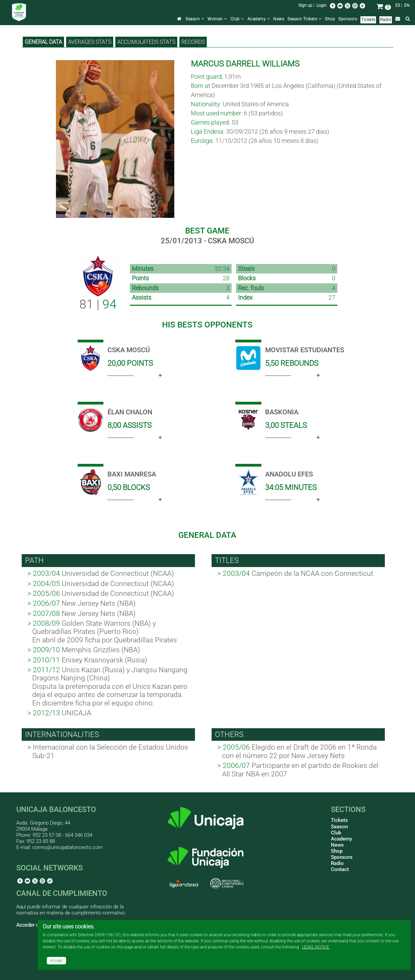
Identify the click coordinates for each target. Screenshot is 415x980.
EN (407, 5)
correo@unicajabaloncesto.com (67, 847)
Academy (259, 19)
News (279, 19)
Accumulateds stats (146, 42)
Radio (386, 20)
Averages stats (90, 42)
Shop (330, 19)
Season (195, 19)
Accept (56, 961)
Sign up (305, 5)
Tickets (368, 20)
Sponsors (348, 19)
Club (237, 19)
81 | (98, 304)
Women (217, 19)
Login (321, 5)
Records (193, 42)
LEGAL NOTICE (316, 947)
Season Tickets (304, 19)
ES (398, 5)
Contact (340, 869)
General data (43, 42)
